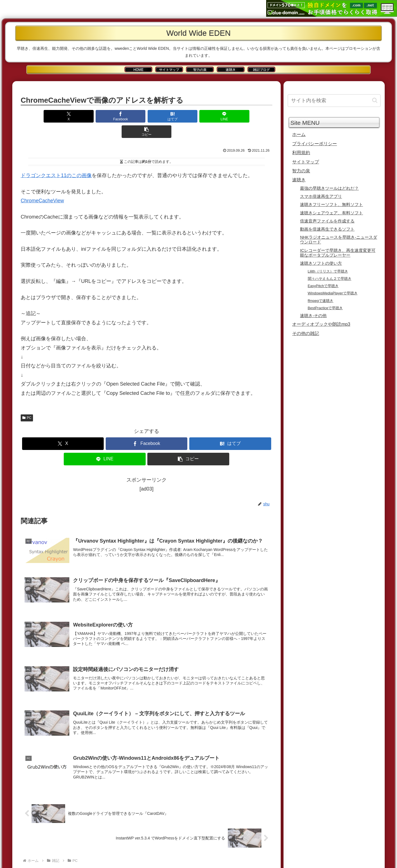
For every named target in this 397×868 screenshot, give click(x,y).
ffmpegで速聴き (321, 301)
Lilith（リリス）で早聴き (328, 271)
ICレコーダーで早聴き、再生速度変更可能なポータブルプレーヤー (338, 253)
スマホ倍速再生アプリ (321, 196)
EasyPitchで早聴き (323, 286)
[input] (334, 101)
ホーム (299, 134)
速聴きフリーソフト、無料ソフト (331, 205)
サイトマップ (306, 162)
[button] (231, 116)
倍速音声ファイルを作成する (327, 221)
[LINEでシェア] (189, 116)
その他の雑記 (306, 333)
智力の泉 (301, 171)
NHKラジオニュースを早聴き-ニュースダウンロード (339, 240)
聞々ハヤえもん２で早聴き (330, 279)
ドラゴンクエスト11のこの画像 (56, 160)
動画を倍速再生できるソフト (327, 229)
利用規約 (301, 153)
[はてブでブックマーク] (146, 116)
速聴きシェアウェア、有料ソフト (331, 213)
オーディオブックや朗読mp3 (321, 324)
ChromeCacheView (42, 185)
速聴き (299, 180)
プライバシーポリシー (315, 144)
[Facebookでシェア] (104, 116)
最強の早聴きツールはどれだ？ (329, 188)
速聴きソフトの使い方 (321, 263)
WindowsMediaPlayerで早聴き (333, 293)
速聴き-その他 (313, 316)
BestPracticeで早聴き (325, 308)
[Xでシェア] (62, 116)
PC (27, 402)
